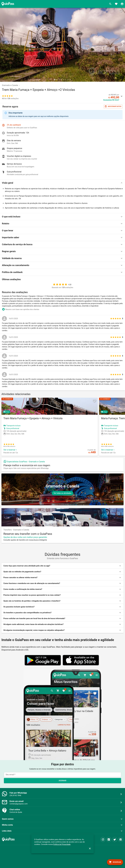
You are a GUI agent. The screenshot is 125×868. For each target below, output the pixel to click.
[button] (62, 183)
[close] (90, 848)
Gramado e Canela (10, 85)
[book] (115, 862)
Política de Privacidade (62, 844)
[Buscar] (110, 4)
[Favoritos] (116, 4)
